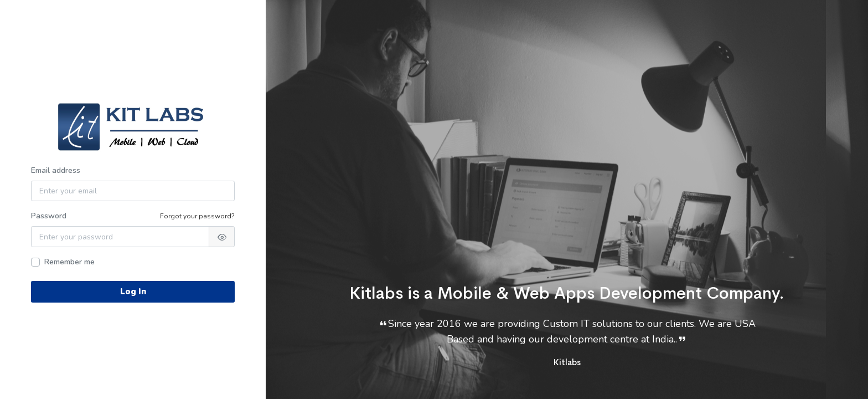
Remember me (69, 262)
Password (49, 216)
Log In (133, 291)
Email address (56, 170)
